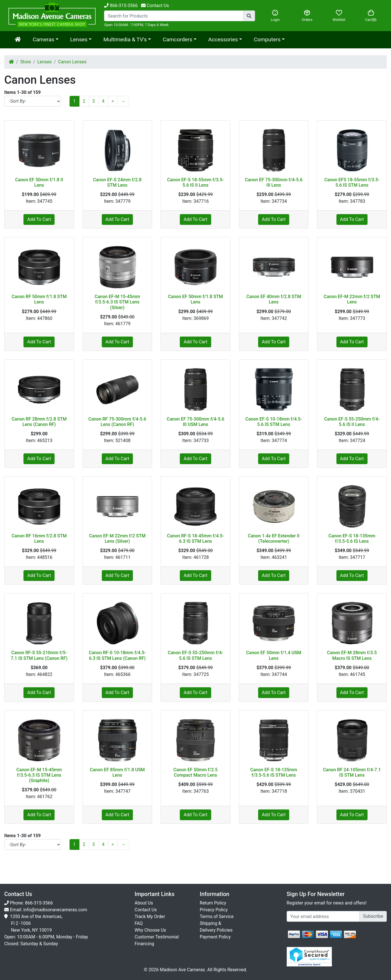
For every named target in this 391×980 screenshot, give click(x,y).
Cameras (43, 39)
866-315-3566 (121, 6)
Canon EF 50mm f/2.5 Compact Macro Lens (195, 772)
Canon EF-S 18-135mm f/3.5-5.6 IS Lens (352, 539)
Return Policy (213, 903)
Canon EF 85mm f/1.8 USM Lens (117, 772)
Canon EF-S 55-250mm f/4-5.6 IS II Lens (352, 422)
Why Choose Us (150, 930)
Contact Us (146, 910)
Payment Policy (215, 937)
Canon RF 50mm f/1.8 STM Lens (39, 299)
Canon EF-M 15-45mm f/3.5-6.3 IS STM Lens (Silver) (117, 302)
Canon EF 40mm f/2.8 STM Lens (274, 299)
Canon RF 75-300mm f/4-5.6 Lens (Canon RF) (117, 422)
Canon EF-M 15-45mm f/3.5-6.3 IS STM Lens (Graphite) (39, 775)
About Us (144, 903)
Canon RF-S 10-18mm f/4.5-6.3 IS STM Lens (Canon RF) (117, 655)
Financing (144, 944)
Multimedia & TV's (125, 39)
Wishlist (339, 16)
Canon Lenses (72, 62)
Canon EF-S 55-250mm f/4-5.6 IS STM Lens (195, 655)
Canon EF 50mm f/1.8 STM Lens (196, 299)
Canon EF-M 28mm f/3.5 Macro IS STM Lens (352, 655)
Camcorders (178, 39)
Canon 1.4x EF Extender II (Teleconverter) (274, 539)
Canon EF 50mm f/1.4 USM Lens (274, 655)
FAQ (139, 923)
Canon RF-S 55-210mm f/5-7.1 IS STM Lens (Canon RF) (39, 655)
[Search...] (174, 16)
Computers (267, 39)
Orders (307, 16)
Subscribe (373, 916)
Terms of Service (217, 917)
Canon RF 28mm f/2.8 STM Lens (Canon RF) (39, 422)
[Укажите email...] (323, 916)
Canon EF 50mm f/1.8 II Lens (39, 182)
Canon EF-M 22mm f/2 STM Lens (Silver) (117, 539)
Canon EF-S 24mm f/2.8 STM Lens (117, 182)
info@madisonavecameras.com (55, 910)
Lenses (79, 39)
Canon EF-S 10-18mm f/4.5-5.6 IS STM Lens (274, 422)
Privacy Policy (214, 910)
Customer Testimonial (157, 937)
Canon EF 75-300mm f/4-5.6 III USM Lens (196, 422)
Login (275, 16)
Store (26, 62)
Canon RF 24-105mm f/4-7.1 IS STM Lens (352, 772)
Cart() (371, 16)
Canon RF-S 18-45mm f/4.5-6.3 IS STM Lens (196, 539)
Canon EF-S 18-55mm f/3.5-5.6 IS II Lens (195, 182)
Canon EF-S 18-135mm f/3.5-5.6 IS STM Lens (274, 772)
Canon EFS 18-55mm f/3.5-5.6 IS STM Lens (352, 182)
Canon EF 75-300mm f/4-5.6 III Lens (274, 182)
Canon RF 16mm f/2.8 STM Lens (39, 539)
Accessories (223, 39)
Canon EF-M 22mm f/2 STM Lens (352, 299)
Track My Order (150, 917)
